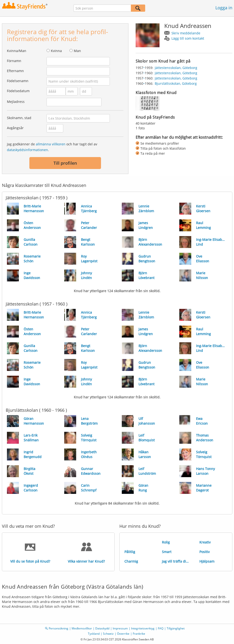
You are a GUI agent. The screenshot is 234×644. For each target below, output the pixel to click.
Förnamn (14, 61)
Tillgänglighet (176, 628)
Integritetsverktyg (143, 628)
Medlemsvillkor (82, 628)
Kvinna (56, 51)
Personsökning (58, 628)
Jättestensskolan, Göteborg (176, 68)
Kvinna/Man (17, 51)
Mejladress (16, 102)
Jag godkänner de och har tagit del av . (52, 147)
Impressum (120, 628)
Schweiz (108, 634)
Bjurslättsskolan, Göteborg (176, 83)
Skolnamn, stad (19, 118)
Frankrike (139, 634)
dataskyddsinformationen (27, 150)
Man (77, 51)
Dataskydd (102, 628)
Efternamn (15, 71)
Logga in (224, 8)
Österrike (123, 634)
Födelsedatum (18, 91)
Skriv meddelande (186, 33)
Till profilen (65, 163)
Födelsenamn (18, 81)
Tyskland (94, 634)
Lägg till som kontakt (188, 38)
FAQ (161, 628)
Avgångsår (15, 128)
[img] (148, 103)
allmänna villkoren (51, 144)
